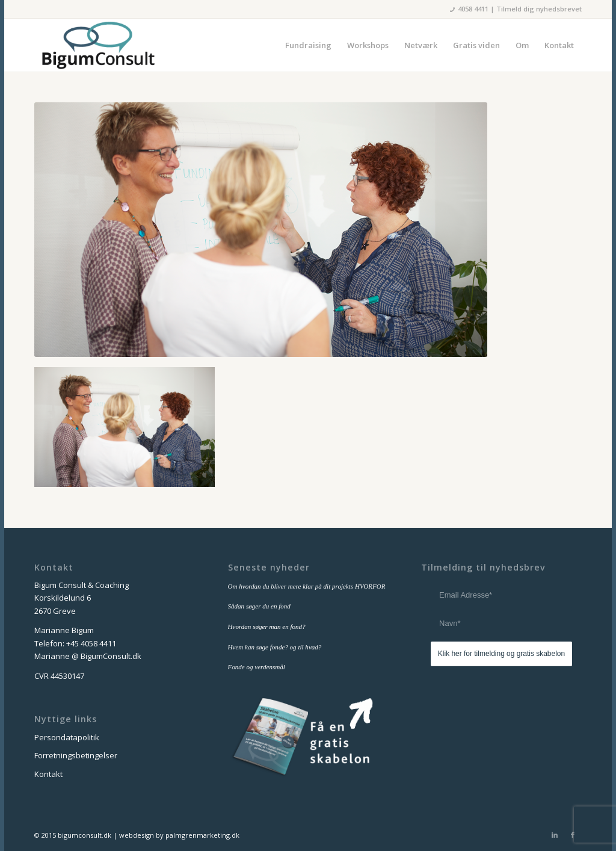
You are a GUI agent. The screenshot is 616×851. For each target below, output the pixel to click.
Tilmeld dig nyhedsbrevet (539, 9)
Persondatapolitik (67, 737)
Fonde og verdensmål (257, 667)
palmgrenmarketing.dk (202, 835)
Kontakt (48, 774)
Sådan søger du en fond (259, 606)
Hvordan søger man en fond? (267, 627)
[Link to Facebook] (573, 835)
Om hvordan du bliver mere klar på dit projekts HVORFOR (307, 586)
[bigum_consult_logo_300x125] (98, 45)
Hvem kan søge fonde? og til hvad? (275, 647)
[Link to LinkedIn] (555, 835)
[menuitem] (308, 45)
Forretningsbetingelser (76, 755)
